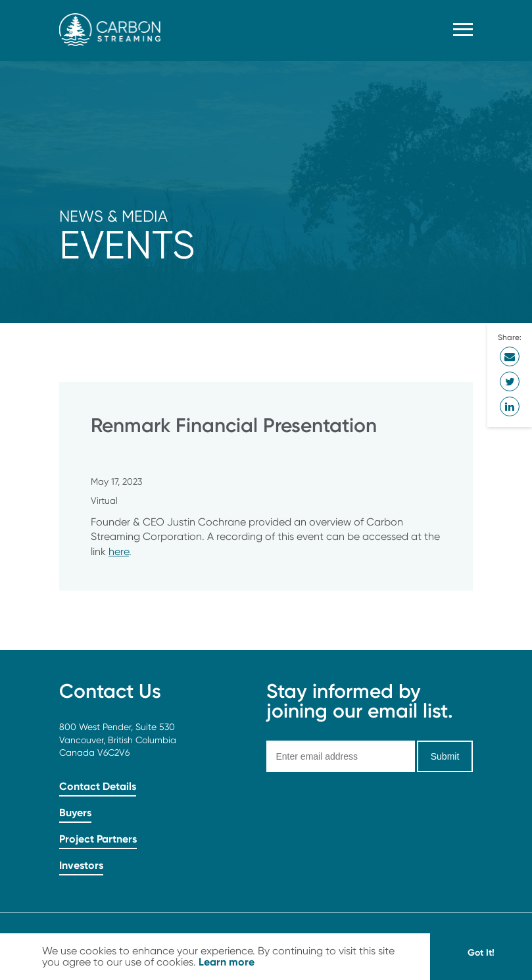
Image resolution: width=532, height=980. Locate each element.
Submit (445, 756)
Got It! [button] (481, 952)
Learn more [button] (227, 962)
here (119, 551)
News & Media (113, 216)
